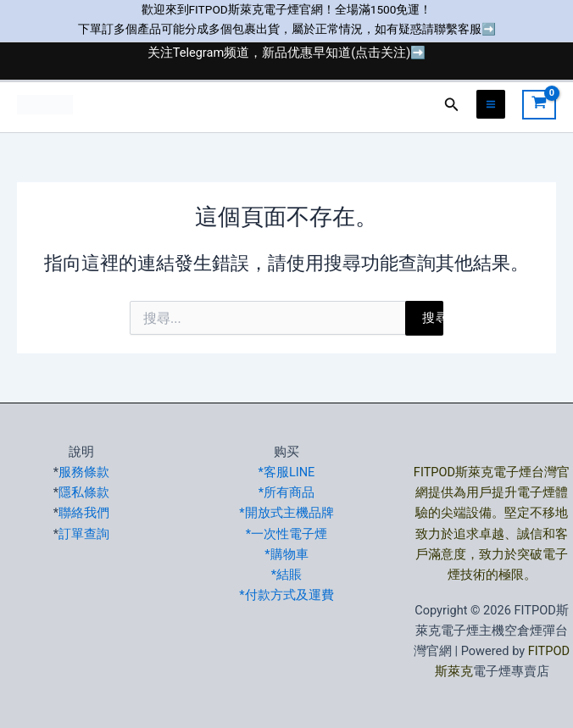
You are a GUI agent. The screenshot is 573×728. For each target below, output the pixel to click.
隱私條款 (84, 492)
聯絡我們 (84, 513)
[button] (452, 105)
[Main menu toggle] (491, 104)
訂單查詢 (84, 534)
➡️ (489, 29)
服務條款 (84, 472)
